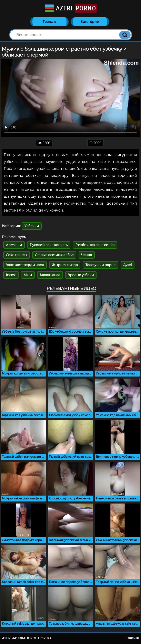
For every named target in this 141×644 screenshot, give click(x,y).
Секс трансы (17, 255)
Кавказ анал (50, 275)
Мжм (28, 275)
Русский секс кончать (49, 245)
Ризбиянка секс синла (95, 245)
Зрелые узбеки (81, 275)
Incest (11, 275)
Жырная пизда (65, 265)
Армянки (14, 245)
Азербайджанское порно (26, 638)
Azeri (70, 8)
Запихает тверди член (25, 265)
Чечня (87, 255)
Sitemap (133, 638)
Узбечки (32, 226)
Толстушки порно (100, 265)
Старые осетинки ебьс (54, 255)
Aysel (128, 265)
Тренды (49, 22)
